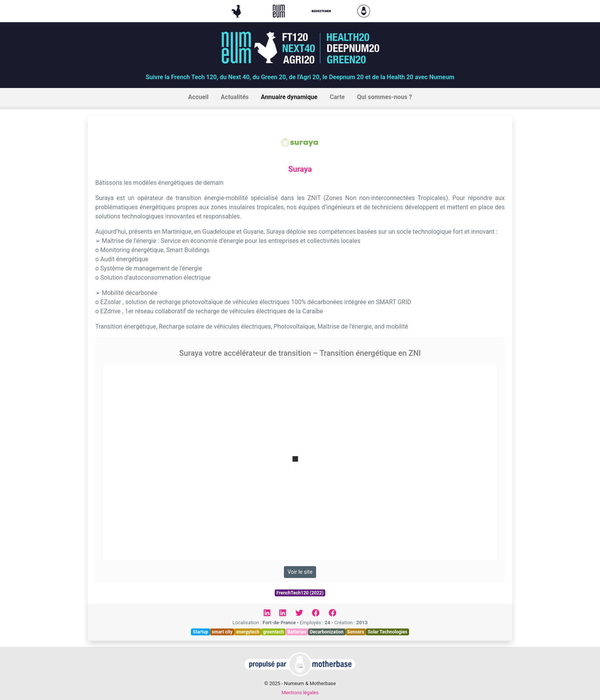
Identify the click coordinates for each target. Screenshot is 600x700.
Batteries (297, 632)
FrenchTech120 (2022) (300, 593)
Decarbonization (327, 632)
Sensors (355, 632)
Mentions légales (300, 693)
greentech (273, 632)
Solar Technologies (387, 632)
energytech (248, 632)
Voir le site (300, 572)
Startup (201, 632)
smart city (222, 632)
